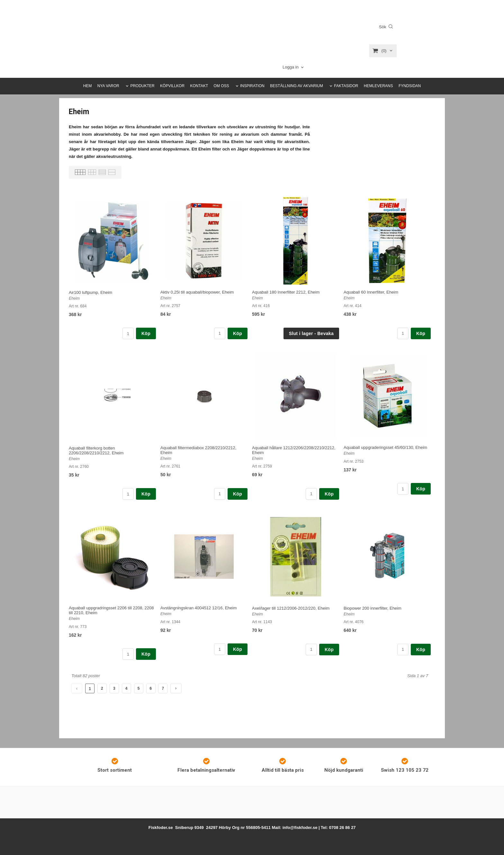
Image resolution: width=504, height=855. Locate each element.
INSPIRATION (252, 86)
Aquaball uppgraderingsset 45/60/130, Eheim (385, 447)
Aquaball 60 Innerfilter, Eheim (371, 292)
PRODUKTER (142, 86)
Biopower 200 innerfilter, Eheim (373, 608)
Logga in (291, 67)
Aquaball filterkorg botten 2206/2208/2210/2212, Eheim (96, 450)
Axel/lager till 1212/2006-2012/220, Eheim (291, 608)
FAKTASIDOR (346, 86)
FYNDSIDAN (410, 86)
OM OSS (221, 86)
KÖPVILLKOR (172, 86)
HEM (88, 86)
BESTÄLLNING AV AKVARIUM (297, 86)
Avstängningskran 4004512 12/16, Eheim (199, 608)
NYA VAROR (108, 86)
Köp (146, 333)
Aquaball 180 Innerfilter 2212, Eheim (286, 292)
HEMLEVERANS (378, 86)
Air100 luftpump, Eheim (90, 292)
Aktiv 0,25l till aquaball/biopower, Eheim (197, 292)
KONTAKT (199, 86)
